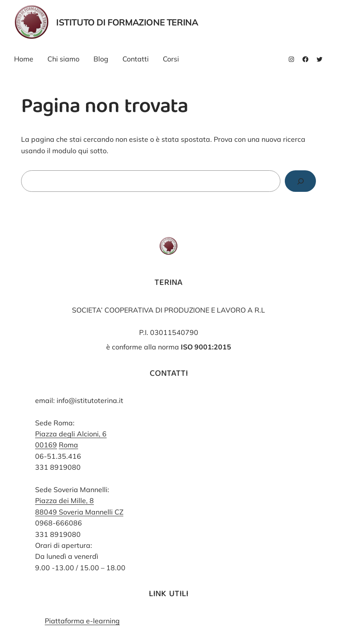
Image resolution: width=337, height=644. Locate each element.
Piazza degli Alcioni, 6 (71, 434)
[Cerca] (300, 181)
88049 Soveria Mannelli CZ (79, 512)
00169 (46, 445)
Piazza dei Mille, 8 (65, 500)
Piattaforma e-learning (82, 621)
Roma (68, 445)
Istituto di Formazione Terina (127, 22)
